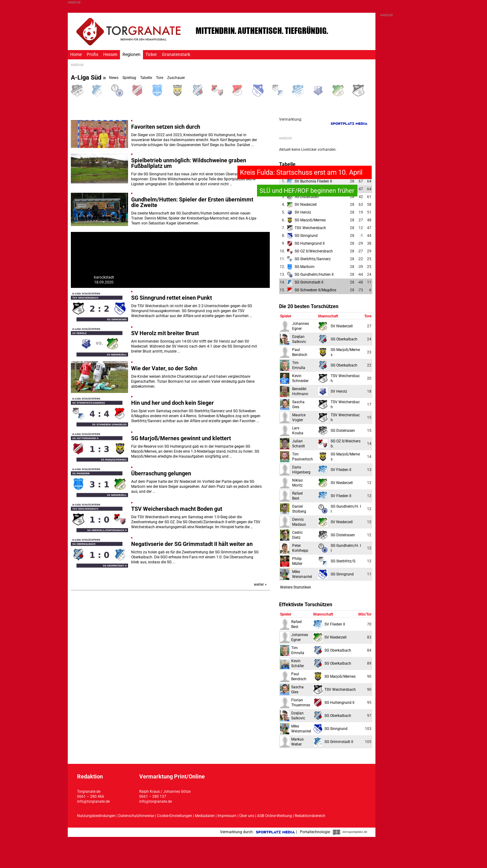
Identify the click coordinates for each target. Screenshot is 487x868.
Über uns (247, 816)
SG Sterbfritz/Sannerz (313, 259)
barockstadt (104, 277)
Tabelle (146, 78)
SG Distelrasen (307, 197)
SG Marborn (305, 267)
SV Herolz (303, 212)
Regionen (131, 55)
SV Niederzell (306, 205)
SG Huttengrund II (310, 243)
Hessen (110, 55)
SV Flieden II (341, 470)
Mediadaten (205, 816)
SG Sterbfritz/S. (343, 561)
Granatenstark (176, 55)
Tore (160, 78)
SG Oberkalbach (344, 339)
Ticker (151, 55)
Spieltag (129, 78)
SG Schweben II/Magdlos (315, 290)
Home (76, 55)
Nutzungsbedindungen (96, 816)
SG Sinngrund (306, 236)
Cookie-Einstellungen (175, 816)
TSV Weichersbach (310, 228)
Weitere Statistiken (296, 587)
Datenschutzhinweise (136, 816)
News (114, 78)
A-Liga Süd (86, 77)
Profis (92, 55)
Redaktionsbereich (310, 816)
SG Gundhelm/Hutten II (314, 275)
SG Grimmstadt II (309, 282)
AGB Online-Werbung (274, 816)
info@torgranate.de (93, 801)
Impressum (227, 816)
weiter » (260, 584)
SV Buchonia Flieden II (313, 181)
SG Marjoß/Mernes (310, 220)
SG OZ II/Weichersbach (314, 251)
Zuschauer (176, 78)
